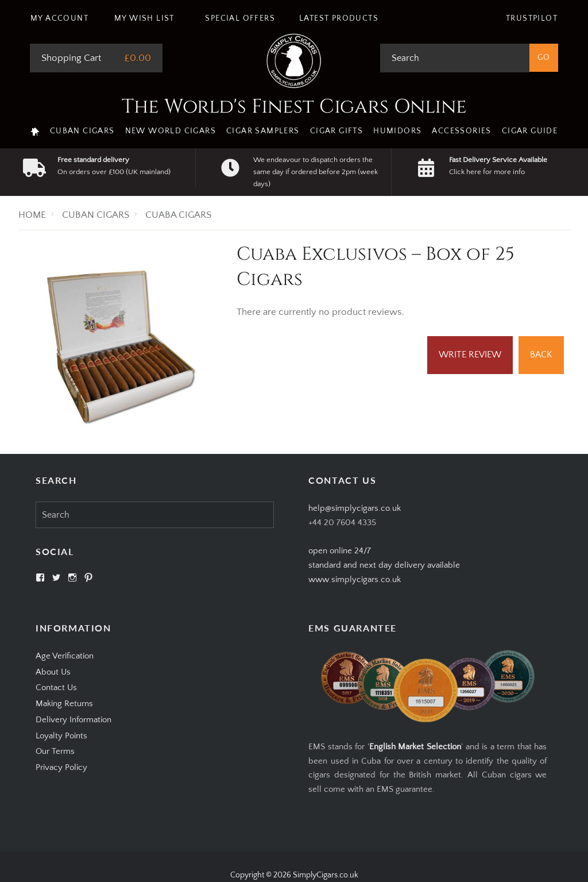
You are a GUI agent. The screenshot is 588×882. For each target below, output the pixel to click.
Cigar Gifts (336, 131)
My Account (59, 18)
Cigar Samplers (263, 131)
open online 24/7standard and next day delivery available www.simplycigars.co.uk (384, 565)
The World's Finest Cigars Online (294, 107)
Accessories (461, 131)
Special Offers (240, 18)
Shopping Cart (71, 58)
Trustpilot (532, 18)
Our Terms (55, 751)
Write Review (470, 355)
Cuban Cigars (82, 131)
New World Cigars (171, 131)
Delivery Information (73, 720)
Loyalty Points (61, 736)
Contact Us (56, 688)
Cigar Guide (530, 131)
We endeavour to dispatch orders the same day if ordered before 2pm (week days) (316, 172)
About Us (53, 672)
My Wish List (144, 18)
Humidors (397, 131)
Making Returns (64, 704)
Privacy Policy (61, 767)
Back (541, 355)
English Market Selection (415, 747)
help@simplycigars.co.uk (355, 508)
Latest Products (339, 18)
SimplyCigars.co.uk (326, 875)
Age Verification (65, 656)
